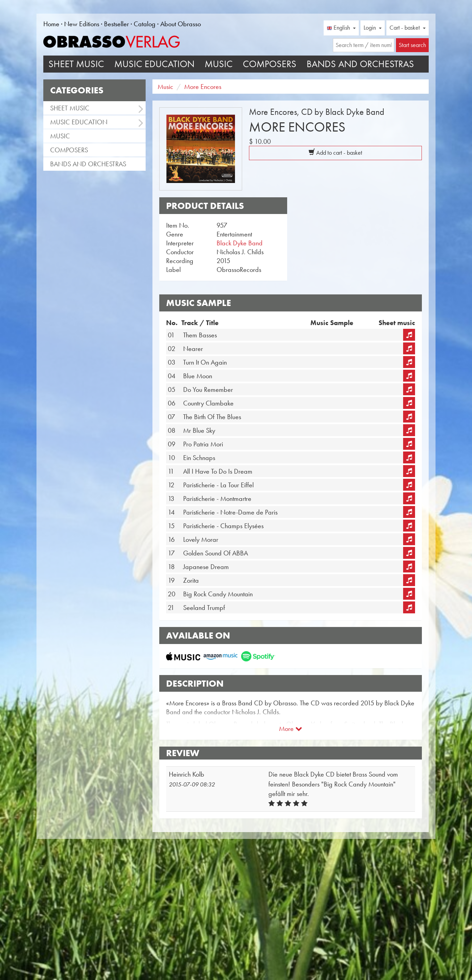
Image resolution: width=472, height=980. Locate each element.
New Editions (82, 24)
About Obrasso (181, 24)
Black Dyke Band (240, 243)
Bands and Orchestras (360, 64)
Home (51, 24)
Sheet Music (76, 64)
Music (219, 64)
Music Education (154, 64)
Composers (270, 64)
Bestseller (116, 24)
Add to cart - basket (335, 153)
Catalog (145, 24)
